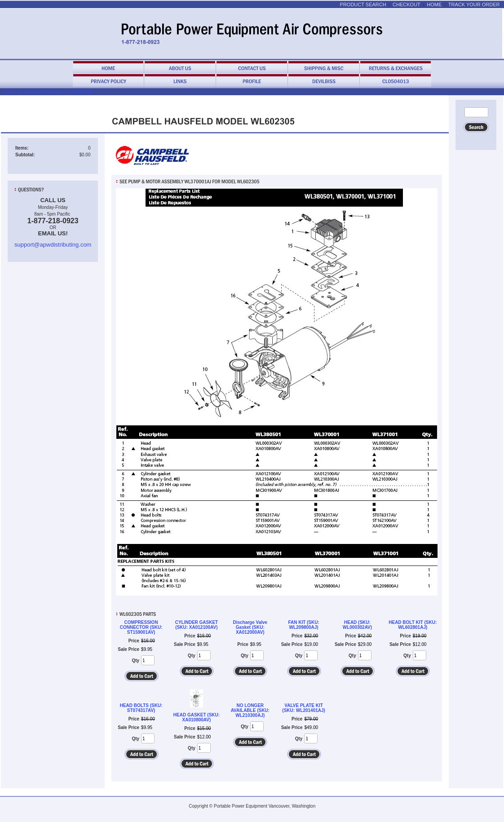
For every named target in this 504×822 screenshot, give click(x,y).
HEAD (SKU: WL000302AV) (357, 625)
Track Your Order (474, 4)
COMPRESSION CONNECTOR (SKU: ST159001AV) (141, 627)
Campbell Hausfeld (43, 92)
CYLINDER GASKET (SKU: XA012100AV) (197, 625)
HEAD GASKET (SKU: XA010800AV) (197, 717)
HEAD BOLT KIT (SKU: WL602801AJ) (413, 625)
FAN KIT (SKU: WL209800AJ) (303, 625)
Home (434, 4)
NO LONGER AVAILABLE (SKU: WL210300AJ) (250, 710)
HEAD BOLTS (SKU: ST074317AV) (141, 708)
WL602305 (82, 92)
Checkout (407, 4)
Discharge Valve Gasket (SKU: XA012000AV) (250, 627)
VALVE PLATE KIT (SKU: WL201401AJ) (304, 708)
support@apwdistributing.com (53, 245)
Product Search (363, 4)
